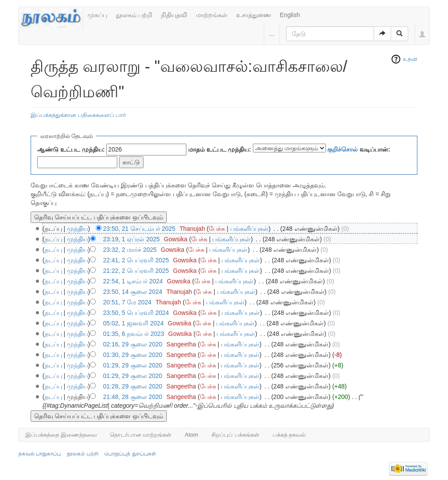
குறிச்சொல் (343, 149)
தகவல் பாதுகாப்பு (40, 454)
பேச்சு (217, 229)
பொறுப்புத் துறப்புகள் (130, 454)
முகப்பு (97, 15)
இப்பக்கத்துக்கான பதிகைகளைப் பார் (78, 115)
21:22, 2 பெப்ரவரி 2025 (136, 271)
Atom (191, 435)
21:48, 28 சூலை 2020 (133, 397)
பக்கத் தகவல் (289, 435)
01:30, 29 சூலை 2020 (133, 355)
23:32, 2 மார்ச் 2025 (130, 250)
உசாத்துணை (254, 15)
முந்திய (77, 229)
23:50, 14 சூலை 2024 (133, 292)
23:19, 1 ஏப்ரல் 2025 (132, 239)
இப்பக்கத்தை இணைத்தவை (61, 435)
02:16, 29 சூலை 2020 (133, 344)
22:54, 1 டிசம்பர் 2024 (133, 281)
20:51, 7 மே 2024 (128, 302)
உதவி (410, 59)
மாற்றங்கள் (212, 15)
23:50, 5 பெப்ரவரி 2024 (136, 313)
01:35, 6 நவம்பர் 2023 (134, 334)
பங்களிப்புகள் (249, 229)
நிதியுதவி (174, 15)
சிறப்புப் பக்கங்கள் (235, 435)
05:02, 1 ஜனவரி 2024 (134, 323)
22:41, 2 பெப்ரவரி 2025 (136, 260)
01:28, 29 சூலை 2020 (133, 386)
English (290, 15)
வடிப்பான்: (359, 149)
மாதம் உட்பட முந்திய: (219, 149)
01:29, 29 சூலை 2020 (133, 365)
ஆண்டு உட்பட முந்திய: (71, 149)
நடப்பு (53, 239)
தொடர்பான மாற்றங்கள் (141, 435)
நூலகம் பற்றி (134, 15)
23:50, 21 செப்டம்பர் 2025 (139, 229)
